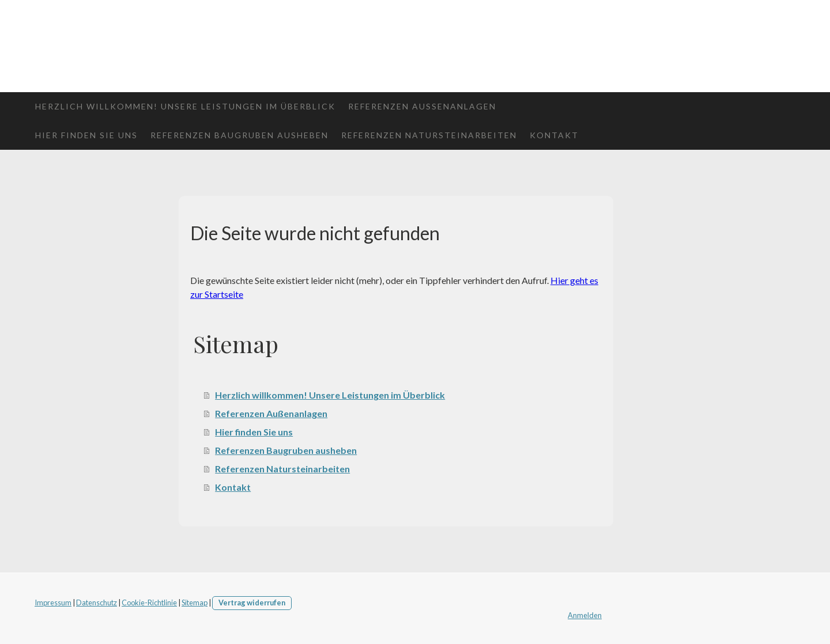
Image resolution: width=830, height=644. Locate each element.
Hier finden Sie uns (86, 135)
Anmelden (585, 615)
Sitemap (195, 603)
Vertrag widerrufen (252, 603)
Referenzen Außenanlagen (422, 106)
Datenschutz (97, 603)
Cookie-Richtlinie (149, 603)
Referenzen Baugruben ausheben (239, 135)
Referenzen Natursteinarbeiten (429, 135)
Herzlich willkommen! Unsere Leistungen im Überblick (185, 106)
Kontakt (554, 135)
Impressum (53, 603)
